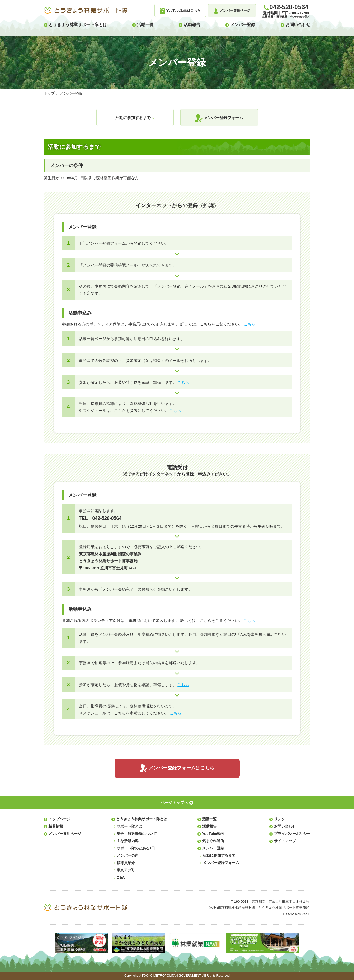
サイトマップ (285, 841)
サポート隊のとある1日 (136, 848)
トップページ (59, 819)
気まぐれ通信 (213, 841)
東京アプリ (126, 870)
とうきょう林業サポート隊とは (78, 25)
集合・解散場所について (137, 834)
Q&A (121, 877)
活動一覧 (145, 25)
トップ (49, 93)
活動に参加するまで (133, 118)
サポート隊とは (129, 826)
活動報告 (192, 25)
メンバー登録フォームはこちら (182, 768)
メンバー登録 (243, 25)
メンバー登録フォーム (223, 118)
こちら (249, 324)
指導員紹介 (126, 863)
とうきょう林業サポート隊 (85, 10)
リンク (280, 819)
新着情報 (56, 826)
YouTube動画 (213, 834)
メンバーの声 (128, 855)
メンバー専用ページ (65, 834)
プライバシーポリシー (292, 834)
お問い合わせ (298, 25)
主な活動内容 (128, 841)
